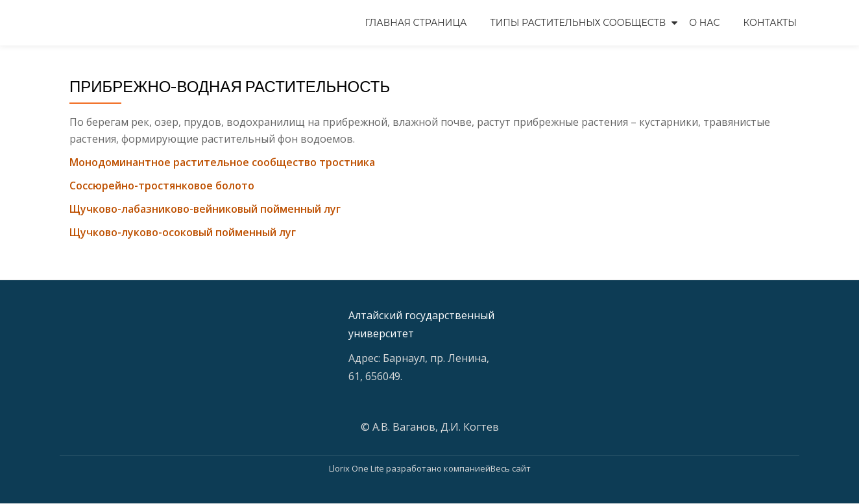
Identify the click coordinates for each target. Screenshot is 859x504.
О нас (704, 23)
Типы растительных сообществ (578, 23)
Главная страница (416, 23)
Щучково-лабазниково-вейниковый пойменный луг (205, 209)
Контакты (770, 23)
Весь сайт (511, 468)
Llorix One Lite (357, 468)
